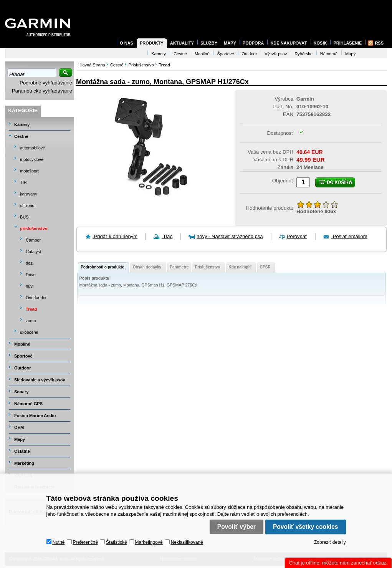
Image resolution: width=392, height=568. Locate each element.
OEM (19, 427)
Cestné (21, 136)
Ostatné (22, 451)
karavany (29, 194)
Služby (209, 43)
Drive (31, 275)
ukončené (29, 332)
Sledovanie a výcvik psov (40, 380)
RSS (379, 43)
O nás (127, 43)
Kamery (22, 124)
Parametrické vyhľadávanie (42, 91)
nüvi (30, 286)
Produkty (152, 43)
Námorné (329, 54)
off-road (27, 205)
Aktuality (182, 43)
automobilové (32, 148)
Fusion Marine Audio (35, 416)
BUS (24, 217)
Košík (320, 43)
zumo (31, 321)
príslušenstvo (34, 229)
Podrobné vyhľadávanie (46, 83)
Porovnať (297, 236)
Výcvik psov (276, 54)
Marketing (24, 463)
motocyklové (32, 159)
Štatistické (117, 542)
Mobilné (22, 344)
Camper (33, 240)
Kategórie (23, 110)
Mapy (20, 439)
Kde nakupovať (289, 43)
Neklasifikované (187, 542)
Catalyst (33, 252)
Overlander (36, 298)
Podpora (253, 43)
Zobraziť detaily (330, 542)
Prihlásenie (347, 43)
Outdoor (22, 368)
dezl (30, 263)
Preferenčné (85, 542)
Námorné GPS (28, 404)
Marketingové (149, 542)
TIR (23, 182)
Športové (23, 356)
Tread (31, 309)
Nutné (59, 542)
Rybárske (303, 54)
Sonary (21, 392)
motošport (29, 171)
